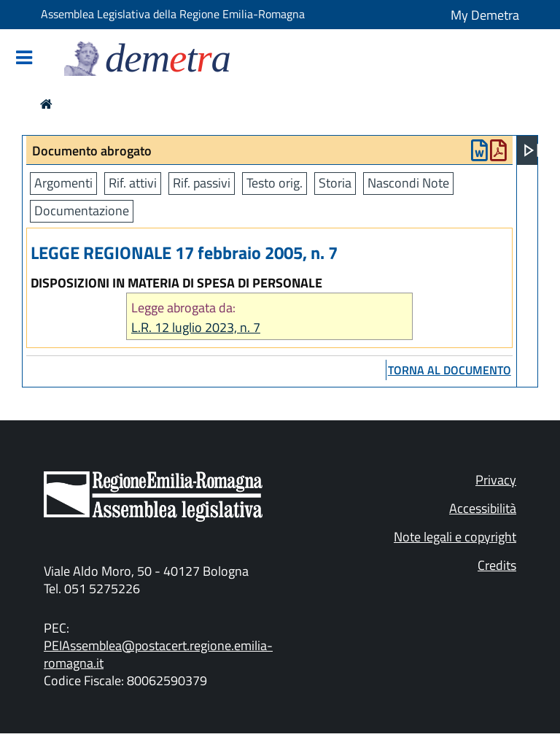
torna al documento (450, 370)
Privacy (496, 480)
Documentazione (82, 211)
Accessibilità (483, 508)
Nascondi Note (408, 183)
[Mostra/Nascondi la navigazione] (24, 59)
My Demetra (485, 15)
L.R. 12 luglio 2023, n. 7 (196, 327)
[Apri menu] (532, 150)
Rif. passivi (202, 183)
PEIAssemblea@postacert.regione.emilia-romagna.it (158, 654)
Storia (335, 183)
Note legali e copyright (455, 537)
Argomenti (63, 183)
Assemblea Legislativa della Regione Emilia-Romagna (173, 14)
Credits (497, 565)
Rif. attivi (133, 183)
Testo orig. (275, 183)
